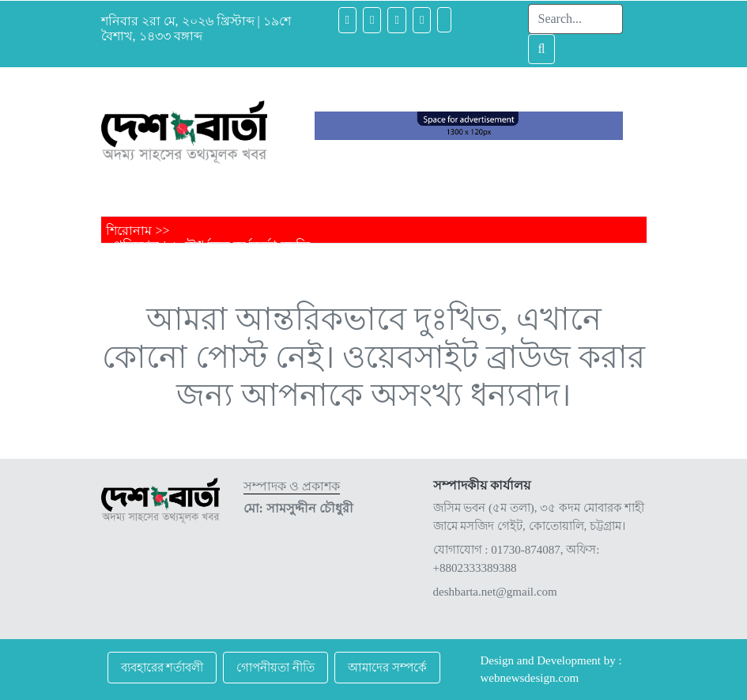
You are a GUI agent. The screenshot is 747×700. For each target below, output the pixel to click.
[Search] (575, 19)
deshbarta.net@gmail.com (495, 592)
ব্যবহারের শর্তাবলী (162, 668)
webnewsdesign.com (530, 678)
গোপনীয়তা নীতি (275, 668)
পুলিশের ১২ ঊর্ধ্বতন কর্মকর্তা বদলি (211, 246)
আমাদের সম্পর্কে (387, 668)
